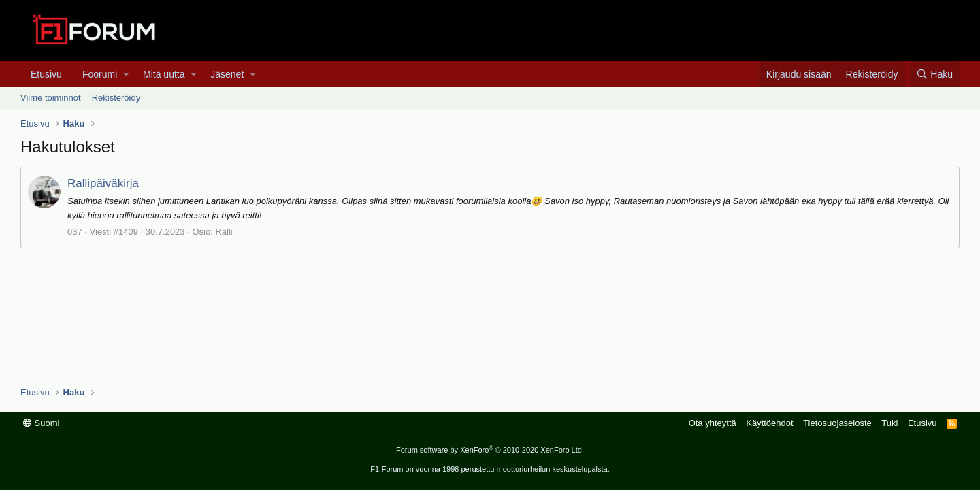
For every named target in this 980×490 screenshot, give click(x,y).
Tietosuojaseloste (837, 423)
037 (75, 232)
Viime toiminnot (51, 98)
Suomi (41, 423)
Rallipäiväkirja (103, 183)
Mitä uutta (164, 74)
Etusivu (46, 74)
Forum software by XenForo (490, 450)
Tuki (889, 423)
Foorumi (100, 74)
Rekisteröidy (116, 98)
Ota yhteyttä (713, 423)
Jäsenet (227, 74)
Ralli (224, 232)
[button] (126, 74)
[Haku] (935, 74)
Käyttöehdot (769, 423)
